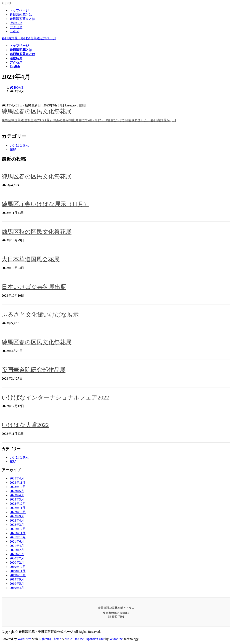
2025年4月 (17, 478)
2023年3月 (17, 499)
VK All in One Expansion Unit (85, 639)
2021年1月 (17, 554)
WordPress (25, 639)
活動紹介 (16, 23)
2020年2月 (17, 563)
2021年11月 (18, 533)
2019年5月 (17, 584)
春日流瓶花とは (21, 15)
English (15, 31)
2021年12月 (18, 529)
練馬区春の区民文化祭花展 (37, 111)
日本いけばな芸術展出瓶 (34, 287)
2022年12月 (18, 504)
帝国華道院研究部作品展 (34, 370)
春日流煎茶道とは (22, 19)
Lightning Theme (50, 639)
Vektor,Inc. (116, 639)
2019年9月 (17, 579)
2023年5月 (17, 491)
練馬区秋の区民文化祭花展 (37, 232)
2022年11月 (18, 508)
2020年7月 (17, 558)
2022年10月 (18, 512)
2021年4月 (17, 546)
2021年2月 (17, 550)
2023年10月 (18, 487)
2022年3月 (17, 525)
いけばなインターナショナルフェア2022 (55, 397)
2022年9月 (17, 516)
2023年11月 (18, 483)
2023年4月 (17, 495)
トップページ (19, 10)
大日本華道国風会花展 (31, 259)
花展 (82, 105)
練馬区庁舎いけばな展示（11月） (45, 204)
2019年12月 (18, 567)
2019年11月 (18, 571)
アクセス (16, 27)
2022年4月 (17, 520)
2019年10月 (18, 575)
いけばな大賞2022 (25, 425)
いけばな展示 (19, 145)
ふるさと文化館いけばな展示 (40, 314)
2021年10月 (18, 537)
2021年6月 (17, 541)
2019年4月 (17, 588)
